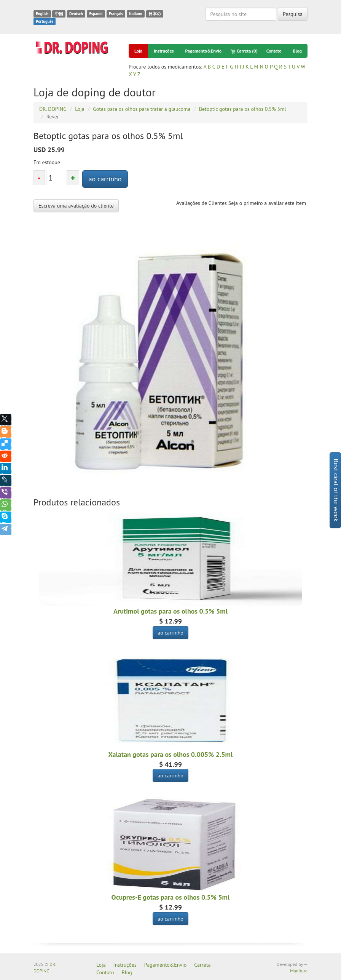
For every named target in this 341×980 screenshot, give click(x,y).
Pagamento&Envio (204, 51)
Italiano (135, 14)
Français (116, 14)
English (42, 14)
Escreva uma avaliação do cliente (76, 206)
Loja (138, 51)
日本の (155, 14)
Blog (298, 51)
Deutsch (76, 14)
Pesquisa (293, 14)
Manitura (299, 971)
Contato (274, 51)
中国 (59, 14)
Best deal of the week (336, 490)
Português (45, 21)
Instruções (164, 51)
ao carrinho (105, 179)
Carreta (244, 51)
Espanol (96, 14)
